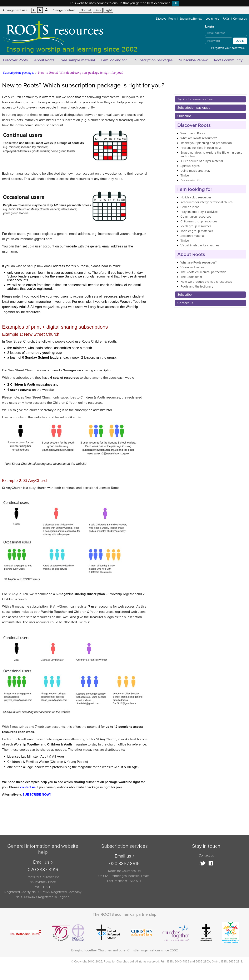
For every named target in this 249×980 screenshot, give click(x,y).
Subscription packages (154, 60)
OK (176, 3)
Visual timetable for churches (200, 245)
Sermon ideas (190, 207)
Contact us (240, 19)
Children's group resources (199, 221)
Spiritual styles (190, 166)
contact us (28, 787)
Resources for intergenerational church (206, 202)
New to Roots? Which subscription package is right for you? (81, 73)
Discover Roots (166, 19)
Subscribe (185, 116)
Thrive (185, 175)
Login (240, 41)
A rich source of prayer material (202, 161)
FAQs (226, 19)
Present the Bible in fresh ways (201, 148)
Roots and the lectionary (197, 286)
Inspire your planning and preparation (206, 143)
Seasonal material (192, 236)
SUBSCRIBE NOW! (37, 795)
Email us (41, 862)
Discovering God (192, 180)
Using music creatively (195, 171)
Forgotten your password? (228, 48)
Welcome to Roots (193, 133)
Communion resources (196, 217)
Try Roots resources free (195, 99)
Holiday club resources (196, 197)
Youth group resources (196, 226)
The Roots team (191, 277)
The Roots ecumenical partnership (203, 272)
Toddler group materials (197, 231)
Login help (212, 19)
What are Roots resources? (199, 138)
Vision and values (192, 267)
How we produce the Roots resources (206, 282)
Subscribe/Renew (191, 19)
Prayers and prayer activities (199, 212)
